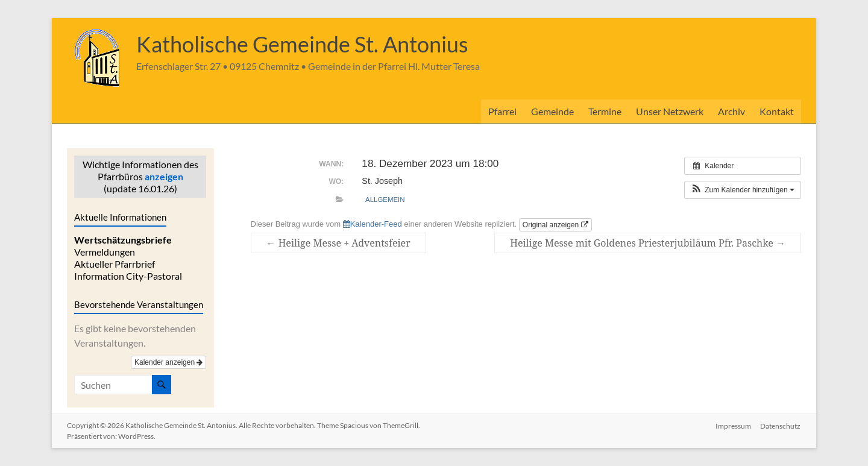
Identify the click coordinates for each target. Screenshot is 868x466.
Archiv (731, 111)
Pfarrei (502, 111)
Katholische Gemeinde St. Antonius (302, 44)
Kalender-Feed (373, 224)
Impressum (733, 425)
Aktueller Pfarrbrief (115, 264)
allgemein (385, 200)
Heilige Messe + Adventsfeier (338, 243)
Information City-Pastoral (128, 276)
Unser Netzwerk (670, 111)
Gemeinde (552, 111)
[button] (743, 190)
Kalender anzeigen (168, 362)
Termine (605, 111)
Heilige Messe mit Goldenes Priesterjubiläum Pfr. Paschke (648, 243)
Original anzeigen (555, 225)
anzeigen (164, 176)
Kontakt (777, 111)
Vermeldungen (105, 252)
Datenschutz (781, 425)
